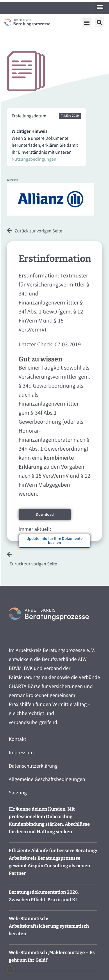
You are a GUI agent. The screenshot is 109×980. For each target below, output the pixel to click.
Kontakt (17, 739)
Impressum (21, 753)
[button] (100, 7)
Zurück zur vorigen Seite (38, 231)
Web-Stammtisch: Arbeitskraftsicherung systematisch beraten (49, 926)
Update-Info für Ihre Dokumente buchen (54, 541)
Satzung (18, 793)
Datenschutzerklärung (33, 766)
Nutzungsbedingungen (34, 159)
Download (45, 515)
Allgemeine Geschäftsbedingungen (47, 779)
